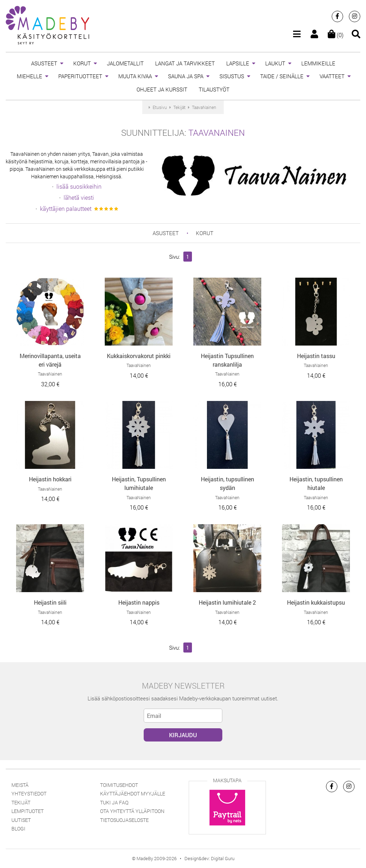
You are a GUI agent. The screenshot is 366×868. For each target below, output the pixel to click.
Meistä (20, 785)
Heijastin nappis (139, 602)
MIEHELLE (29, 76)
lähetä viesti (79, 197)
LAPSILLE (238, 63)
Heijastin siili (50, 602)
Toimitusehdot (119, 785)
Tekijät (21, 802)
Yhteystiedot (29, 793)
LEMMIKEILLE (318, 63)
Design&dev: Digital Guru (209, 858)
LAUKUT (275, 63)
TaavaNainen (217, 133)
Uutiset (21, 820)
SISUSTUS (232, 76)
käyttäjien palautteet (66, 209)
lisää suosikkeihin (79, 186)
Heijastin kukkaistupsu (316, 602)
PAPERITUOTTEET (80, 76)
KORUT (82, 63)
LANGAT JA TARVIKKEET (185, 63)
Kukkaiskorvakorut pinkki (139, 356)
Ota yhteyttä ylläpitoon (132, 811)
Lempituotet (28, 811)
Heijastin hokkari (50, 479)
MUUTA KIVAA (135, 76)
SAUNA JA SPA (186, 76)
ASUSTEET (44, 63)
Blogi (18, 829)
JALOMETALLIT (125, 63)
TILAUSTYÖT (214, 89)
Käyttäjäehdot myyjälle (133, 793)
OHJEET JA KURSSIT (162, 89)
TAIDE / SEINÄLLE (282, 76)
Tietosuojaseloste (124, 820)
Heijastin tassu (316, 356)
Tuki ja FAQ (114, 802)
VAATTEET (332, 76)
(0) (336, 35)
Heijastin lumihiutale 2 (227, 602)
